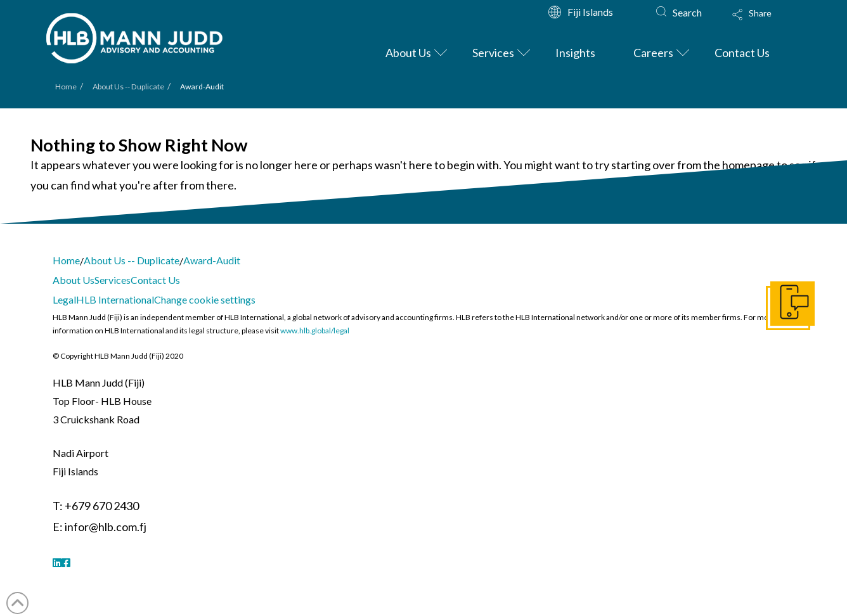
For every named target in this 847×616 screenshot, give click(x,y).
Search (687, 12)
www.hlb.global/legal (315, 330)
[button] (764, 23)
